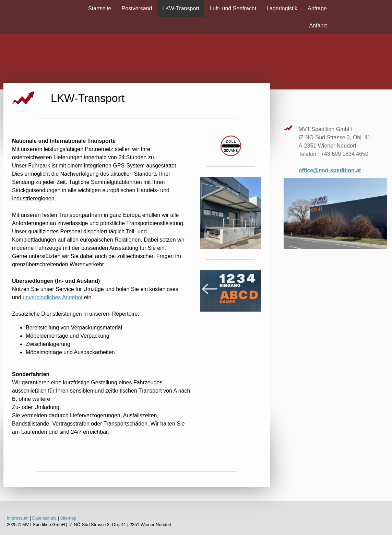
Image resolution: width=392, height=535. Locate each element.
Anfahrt (318, 26)
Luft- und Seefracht (233, 8)
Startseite (100, 8)
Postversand (137, 8)
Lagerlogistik (282, 8)
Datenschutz (44, 518)
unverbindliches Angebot (52, 297)
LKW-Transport (181, 8)
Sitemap (68, 518)
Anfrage (317, 8)
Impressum (18, 518)
